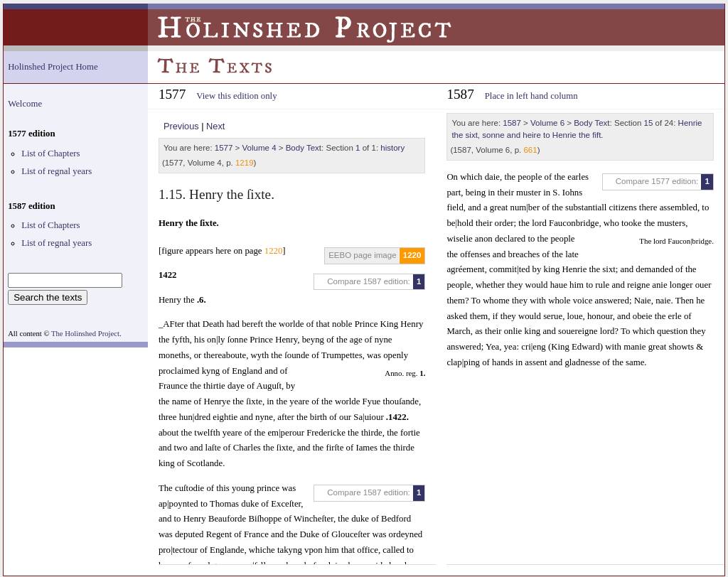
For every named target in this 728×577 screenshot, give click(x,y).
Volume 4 (259, 148)
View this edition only (236, 96)
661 (530, 150)
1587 (512, 123)
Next (215, 126)
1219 (245, 163)
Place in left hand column (531, 96)
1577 (224, 148)
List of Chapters (50, 153)
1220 (412, 255)
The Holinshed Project (85, 334)
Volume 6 (547, 123)
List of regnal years (57, 171)
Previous (181, 126)
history (392, 148)
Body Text (304, 148)
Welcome (25, 104)
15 (649, 123)
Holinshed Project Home (53, 67)
